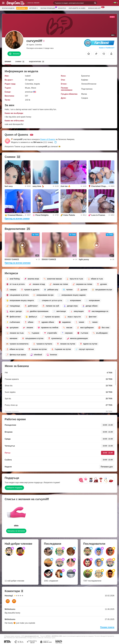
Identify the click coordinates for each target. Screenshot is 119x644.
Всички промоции (49, 8)
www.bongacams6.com (32, 636)
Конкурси (62, 8)
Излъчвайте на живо (77, 8)
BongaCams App (95, 8)
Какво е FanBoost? (107, 48)
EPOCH (48, 636)
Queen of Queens (48, 139)
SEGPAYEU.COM (57, 636)
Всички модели (8, 8)
